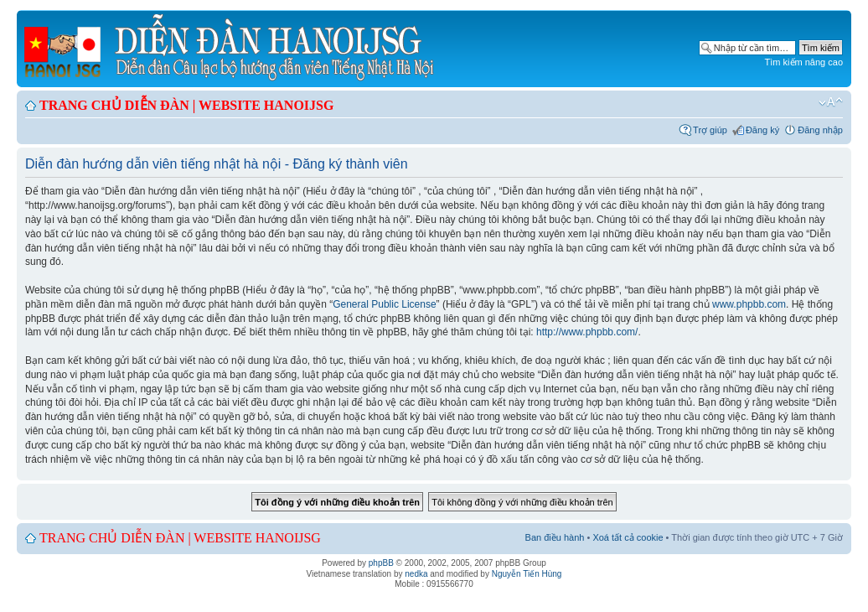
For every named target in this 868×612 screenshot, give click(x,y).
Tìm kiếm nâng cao (804, 62)
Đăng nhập (820, 130)
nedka (416, 574)
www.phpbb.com (749, 304)
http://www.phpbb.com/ (587, 332)
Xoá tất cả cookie (628, 537)
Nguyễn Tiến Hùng (527, 574)
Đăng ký (762, 130)
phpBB (381, 563)
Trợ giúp (710, 130)
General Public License (384, 304)
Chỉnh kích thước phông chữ (831, 102)
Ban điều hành (555, 537)
